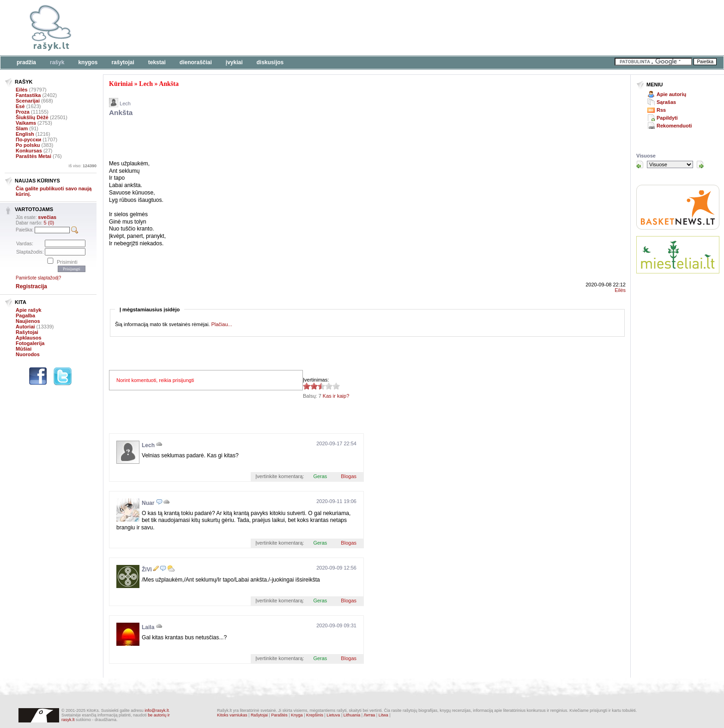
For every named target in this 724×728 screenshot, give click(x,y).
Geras (320, 476)
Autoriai (25, 327)
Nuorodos (28, 354)
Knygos (88, 62)
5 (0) (49, 223)
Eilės (22, 90)
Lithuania (352, 715)
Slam (22, 128)
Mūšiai (24, 349)
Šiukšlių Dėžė (32, 117)
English (25, 134)
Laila (148, 627)
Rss (661, 110)
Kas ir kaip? (336, 396)
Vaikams (26, 123)
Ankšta (169, 84)
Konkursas (29, 151)
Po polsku (28, 145)
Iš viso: (82, 166)
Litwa (383, 715)
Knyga (297, 715)
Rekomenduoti (674, 126)
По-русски (28, 140)
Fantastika (28, 95)
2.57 (307, 386)
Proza (23, 112)
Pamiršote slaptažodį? (38, 278)
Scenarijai (28, 101)
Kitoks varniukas (232, 715)
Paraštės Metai (33, 156)
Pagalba (25, 315)
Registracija (31, 286)
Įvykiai (234, 62)
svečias (47, 217)
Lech (146, 84)
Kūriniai (121, 84)
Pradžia (26, 62)
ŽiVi (147, 570)
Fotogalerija (30, 343)
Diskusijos (270, 62)
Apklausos (29, 338)
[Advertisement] (284, 28)
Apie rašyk (29, 310)
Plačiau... (221, 324)
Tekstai (157, 62)
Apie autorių (671, 94)
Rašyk (57, 62)
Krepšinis (315, 715)
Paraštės (279, 715)
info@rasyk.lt (157, 710)
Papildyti (667, 118)
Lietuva (333, 715)
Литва (370, 715)
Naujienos (28, 321)
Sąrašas (666, 102)
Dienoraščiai (196, 62)
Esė (20, 106)
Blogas (349, 476)
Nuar (148, 503)
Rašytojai (123, 62)
